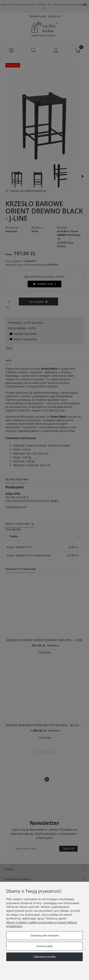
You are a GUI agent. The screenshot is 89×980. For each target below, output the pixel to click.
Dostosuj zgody (44, 946)
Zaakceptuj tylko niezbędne (44, 936)
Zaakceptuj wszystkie (44, 957)
